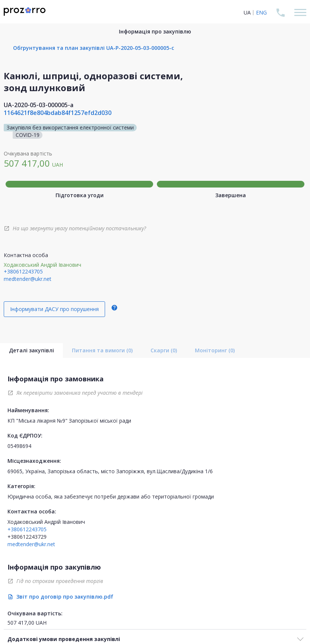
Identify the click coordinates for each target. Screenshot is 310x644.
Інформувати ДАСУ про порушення (54, 309)
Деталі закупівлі (31, 350)
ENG (261, 12)
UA (247, 12)
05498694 (19, 446)
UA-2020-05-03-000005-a (39, 105)
